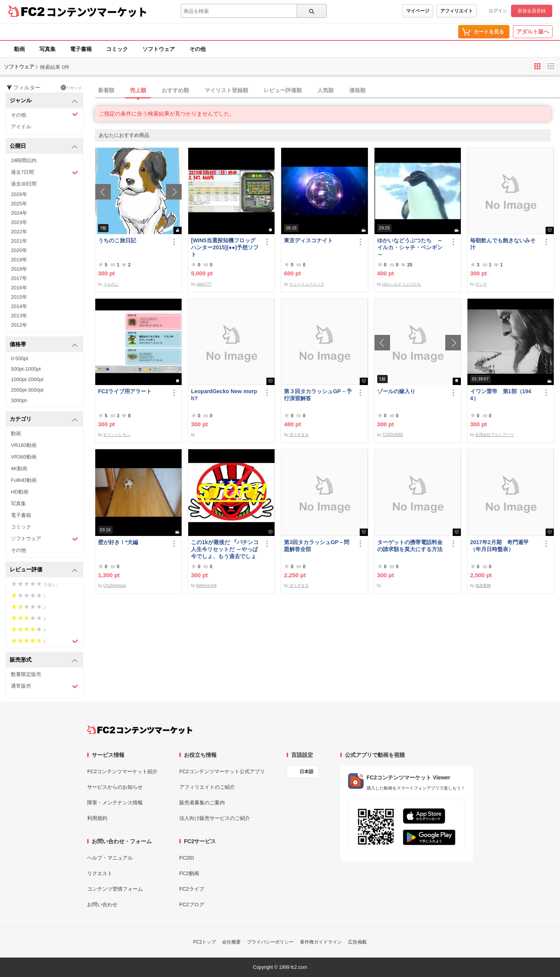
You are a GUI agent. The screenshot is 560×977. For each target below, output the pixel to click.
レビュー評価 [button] (44, 570)
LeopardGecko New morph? (224, 395)
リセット (71, 88)
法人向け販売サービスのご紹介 (215, 818)
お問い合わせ (102, 904)
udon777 (204, 284)
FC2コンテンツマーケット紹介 (122, 771)
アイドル (21, 127)
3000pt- (19, 400)
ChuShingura (114, 586)
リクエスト (100, 873)
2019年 (19, 260)
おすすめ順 (175, 90)
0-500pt (19, 358)
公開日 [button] (44, 146)
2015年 (19, 297)
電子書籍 (81, 49)
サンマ (481, 284)
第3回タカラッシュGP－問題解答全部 (317, 546)
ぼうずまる (299, 435)
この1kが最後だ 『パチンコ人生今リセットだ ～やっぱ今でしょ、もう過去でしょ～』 (225, 549)
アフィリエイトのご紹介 (207, 787)
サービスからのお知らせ (115, 787)
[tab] (327, 91)
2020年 (19, 250)
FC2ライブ (192, 889)
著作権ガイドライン (321, 942)
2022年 (19, 232)
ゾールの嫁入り (396, 391)
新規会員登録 (532, 11)
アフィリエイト (457, 11)
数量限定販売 (26, 674)
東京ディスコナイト (308, 240)
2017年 (19, 278)
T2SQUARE (393, 435)
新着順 (106, 90)
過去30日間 (24, 184)
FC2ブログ (192, 904)
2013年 (19, 316)
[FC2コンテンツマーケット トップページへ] (140, 730)
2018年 (19, 269)
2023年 (19, 222)
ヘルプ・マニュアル (110, 858)
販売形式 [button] (44, 660)
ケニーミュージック (307, 284)
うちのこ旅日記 (117, 240)
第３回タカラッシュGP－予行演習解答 (318, 395)
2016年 (19, 288)
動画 (19, 49)
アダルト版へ (533, 32)
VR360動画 (24, 457)
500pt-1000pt (26, 369)
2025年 (19, 204)
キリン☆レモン (117, 435)
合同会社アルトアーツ (495, 435)
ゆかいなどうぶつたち (402, 284)
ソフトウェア (159, 49)
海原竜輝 (483, 586)
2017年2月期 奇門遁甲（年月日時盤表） (500, 546)
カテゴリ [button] (44, 419)
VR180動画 (24, 445)
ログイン (498, 11)
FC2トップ (205, 942)
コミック (117, 49)
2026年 (19, 194)
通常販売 (45, 686)
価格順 (357, 90)
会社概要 (231, 942)
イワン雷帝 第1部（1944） (501, 395)
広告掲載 (357, 942)
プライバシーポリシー (270, 942)
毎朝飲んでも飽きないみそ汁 (503, 244)
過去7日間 (45, 172)
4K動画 (19, 468)
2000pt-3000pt (27, 390)
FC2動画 (189, 873)
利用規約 (97, 818)
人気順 (325, 90)
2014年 (19, 306)
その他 (198, 49)
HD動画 (20, 492)
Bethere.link (207, 586)
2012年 (19, 325)
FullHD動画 (24, 480)
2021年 (19, 241)
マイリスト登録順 (226, 90)
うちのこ (111, 284)
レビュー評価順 (283, 90)
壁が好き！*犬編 (118, 542)
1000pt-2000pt (27, 379)
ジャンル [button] (44, 101)
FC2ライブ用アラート (125, 391)
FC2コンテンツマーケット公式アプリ (222, 771)
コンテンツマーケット (97, 12)
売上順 (138, 90)
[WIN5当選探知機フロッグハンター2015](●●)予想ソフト (225, 247)
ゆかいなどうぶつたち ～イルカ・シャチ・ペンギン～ (410, 247)
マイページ (418, 11)
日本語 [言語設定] (306, 772)
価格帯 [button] (44, 345)
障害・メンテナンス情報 (115, 803)
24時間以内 (24, 160)
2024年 (19, 213)
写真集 (47, 49)
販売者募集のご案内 (202, 803)
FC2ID (187, 858)
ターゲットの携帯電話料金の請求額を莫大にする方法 (410, 546)
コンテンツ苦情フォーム (115, 889)
